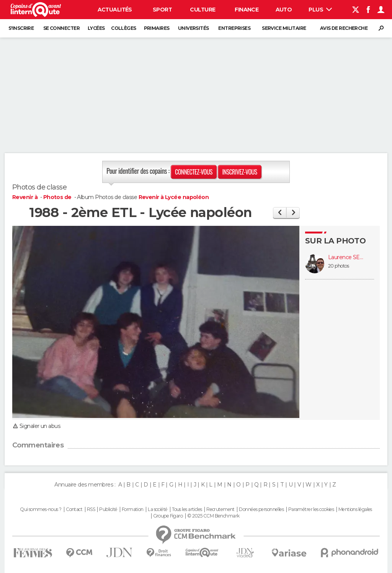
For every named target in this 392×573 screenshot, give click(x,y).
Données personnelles (261, 509)
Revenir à (25, 197)
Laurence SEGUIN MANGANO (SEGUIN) (347, 257)
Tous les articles (187, 509)
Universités (194, 28)
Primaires (157, 28)
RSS (91, 509)
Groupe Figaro (168, 516)
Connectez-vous (194, 172)
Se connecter (61, 28)
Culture (203, 10)
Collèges (124, 28)
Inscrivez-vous (239, 172)
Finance (247, 10)
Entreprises (234, 28)
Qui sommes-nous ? (41, 509)
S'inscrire (21, 28)
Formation (133, 509)
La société (158, 509)
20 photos (338, 266)
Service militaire (284, 28)
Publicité (108, 509)
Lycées (96, 28)
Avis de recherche (344, 28)
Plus (320, 10)
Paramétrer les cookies (311, 509)
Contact (74, 509)
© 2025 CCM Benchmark (213, 516)
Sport (162, 10)
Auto (284, 10)
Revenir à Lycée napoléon (174, 197)
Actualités (115, 10)
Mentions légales (355, 509)
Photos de (58, 197)
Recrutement (220, 509)
